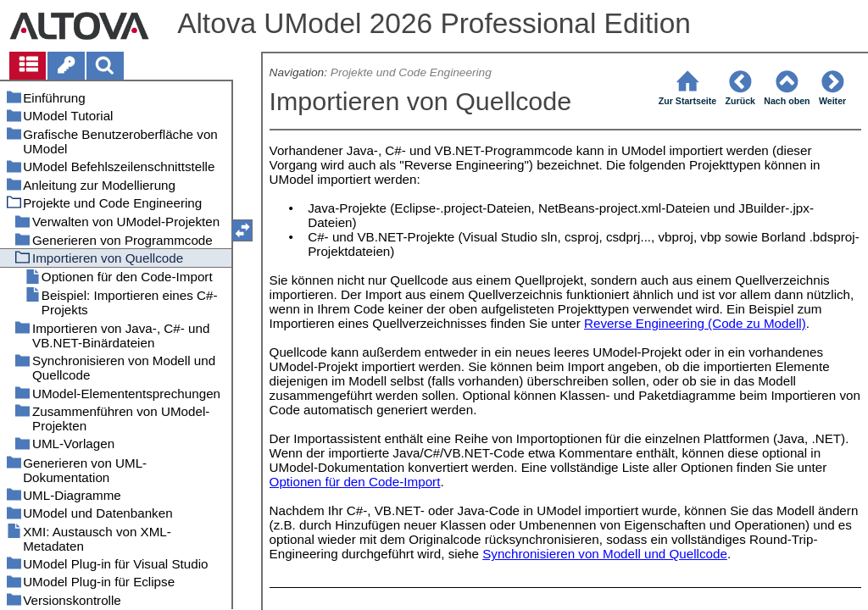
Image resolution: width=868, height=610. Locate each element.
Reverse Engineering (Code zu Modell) (695, 323)
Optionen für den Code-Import (355, 482)
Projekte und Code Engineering (411, 72)
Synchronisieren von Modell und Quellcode (605, 554)
